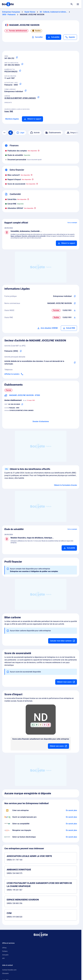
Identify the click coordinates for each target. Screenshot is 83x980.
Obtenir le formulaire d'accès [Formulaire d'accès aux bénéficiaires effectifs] (65, 485)
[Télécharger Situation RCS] (75, 317)
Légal (20, 133)
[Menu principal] (78, 4)
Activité (35, 133)
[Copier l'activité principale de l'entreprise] (75, 363)
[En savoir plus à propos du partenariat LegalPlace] (71, 810)
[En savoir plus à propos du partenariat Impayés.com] (71, 830)
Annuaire (5, 955)
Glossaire (5, 973)
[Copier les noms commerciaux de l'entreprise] (75, 303)
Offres (4, 948)
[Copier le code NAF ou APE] (20, 84)
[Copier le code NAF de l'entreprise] (21, 351)
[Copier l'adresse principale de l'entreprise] (38, 97)
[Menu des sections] (4, 133)
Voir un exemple (72, 223)
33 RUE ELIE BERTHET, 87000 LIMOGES (20, 98)
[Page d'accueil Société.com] (8, 4)
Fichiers (5, 951)
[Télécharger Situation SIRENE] (75, 310)
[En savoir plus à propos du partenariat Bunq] (71, 817)
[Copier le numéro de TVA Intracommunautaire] (20, 71)
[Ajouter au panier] (66, 243)
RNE (11, 111)
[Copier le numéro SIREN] (17, 57)
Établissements (53, 133)
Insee (7, 111)
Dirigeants (73, 133)
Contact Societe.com (9, 970)
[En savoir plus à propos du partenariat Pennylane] (71, 837)
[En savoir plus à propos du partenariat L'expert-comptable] (71, 824)
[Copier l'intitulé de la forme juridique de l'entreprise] (75, 296)
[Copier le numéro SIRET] (22, 64)
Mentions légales (12, 119)
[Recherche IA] (11, 133)
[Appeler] (70, 37)
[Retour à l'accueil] (41, 935)
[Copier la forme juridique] (26, 91)
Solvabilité (54, 37)
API (3, 958)
